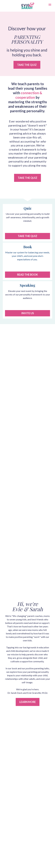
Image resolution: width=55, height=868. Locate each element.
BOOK (27, 734)
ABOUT (27, 745)
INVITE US (28, 313)
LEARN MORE (28, 574)
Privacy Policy (27, 794)
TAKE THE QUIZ (27, 65)
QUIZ (28, 730)
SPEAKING (27, 741)
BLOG (28, 737)
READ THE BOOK (27, 275)
